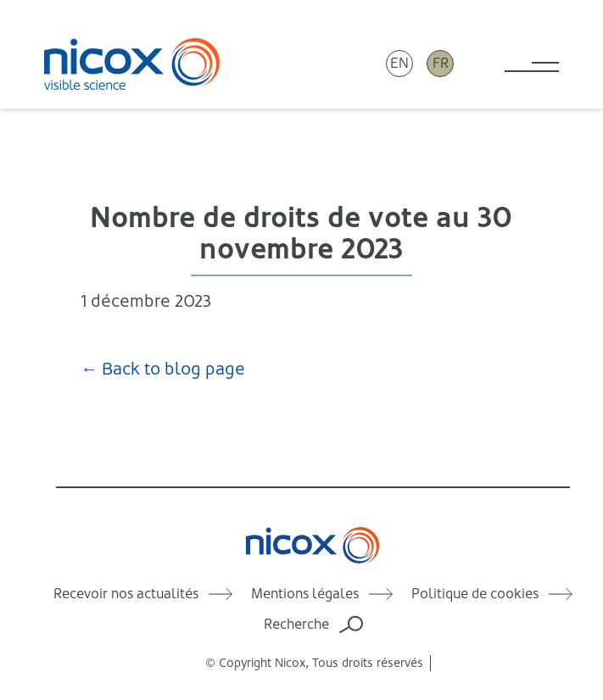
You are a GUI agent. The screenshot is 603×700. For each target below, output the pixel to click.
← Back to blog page (163, 369)
